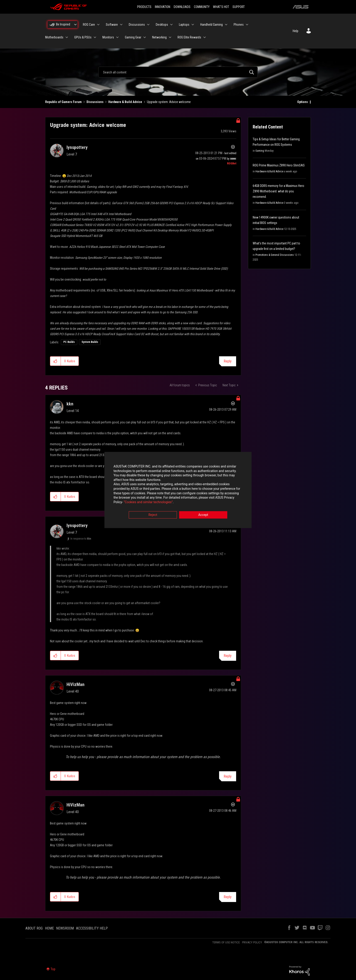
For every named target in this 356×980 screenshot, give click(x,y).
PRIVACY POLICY (252, 942)
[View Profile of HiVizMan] (75, 684)
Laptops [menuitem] (184, 25)
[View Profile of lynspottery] (77, 147)
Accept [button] (203, 515)
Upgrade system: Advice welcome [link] (169, 102)
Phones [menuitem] (239, 25)
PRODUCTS (144, 7)
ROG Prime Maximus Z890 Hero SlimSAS (279, 165)
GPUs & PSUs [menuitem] (83, 37)
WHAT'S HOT (221, 7)
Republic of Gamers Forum (63, 102)
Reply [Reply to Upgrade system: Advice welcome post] (228, 361)
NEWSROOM (65, 928)
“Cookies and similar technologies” (148, 502)
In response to (81, 539)
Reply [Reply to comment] (228, 656)
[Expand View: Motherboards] (67, 37)
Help (295, 31)
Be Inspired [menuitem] (63, 24)
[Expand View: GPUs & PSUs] (95, 37)
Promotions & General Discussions (275, 255)
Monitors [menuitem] (108, 37)
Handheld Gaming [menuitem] (211, 25)
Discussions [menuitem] (137, 25)
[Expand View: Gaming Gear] (145, 37)
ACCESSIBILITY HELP (92, 928)
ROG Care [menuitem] (89, 25)
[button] (56, 361)
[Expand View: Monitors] (117, 37)
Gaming (260, 151)
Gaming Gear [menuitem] (133, 37)
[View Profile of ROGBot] (232, 163)
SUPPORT (239, 7)
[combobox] (178, 72)
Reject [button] (153, 515)
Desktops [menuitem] (162, 25)
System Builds (90, 342)
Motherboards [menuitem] (54, 37)
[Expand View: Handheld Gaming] (226, 25)
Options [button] (303, 102)
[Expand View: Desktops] (171, 25)
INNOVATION (163, 7)
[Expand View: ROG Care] (98, 25)
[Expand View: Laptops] (193, 25)
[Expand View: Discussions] (148, 25)
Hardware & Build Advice (125, 102)
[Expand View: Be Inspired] (75, 25)
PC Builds (69, 342)
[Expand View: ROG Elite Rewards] (205, 37)
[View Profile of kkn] (70, 404)
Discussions (95, 102)
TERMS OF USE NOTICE (226, 942)
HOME (49, 928)
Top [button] (53, 969)
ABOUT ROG (34, 928)
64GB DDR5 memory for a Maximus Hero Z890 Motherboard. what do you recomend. (278, 191)
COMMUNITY (202, 7)
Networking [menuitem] (159, 37)
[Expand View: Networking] (170, 37)
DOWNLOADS (182, 7)
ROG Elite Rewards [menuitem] (189, 37)
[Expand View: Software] (121, 25)
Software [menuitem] (112, 25)
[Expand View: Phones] (247, 25)
